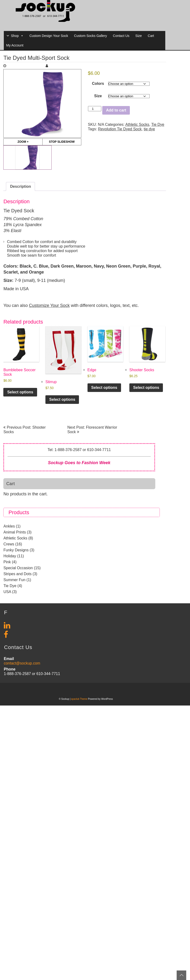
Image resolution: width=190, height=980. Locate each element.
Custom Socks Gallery (90, 36)
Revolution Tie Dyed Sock (120, 129)
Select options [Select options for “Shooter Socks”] (146, 388)
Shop (17, 36)
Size (139, 36)
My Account (15, 45)
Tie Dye (158, 124)
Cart (151, 36)
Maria (55, 66)
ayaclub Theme (80, 699)
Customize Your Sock (49, 305)
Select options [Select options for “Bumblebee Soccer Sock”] (20, 392)
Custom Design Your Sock (49, 36)
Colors (98, 84)
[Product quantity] (95, 109)
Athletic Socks (137, 124)
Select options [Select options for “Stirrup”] (62, 399)
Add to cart (116, 110)
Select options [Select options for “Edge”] (104, 388)
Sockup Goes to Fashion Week (79, 463)
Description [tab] (20, 186)
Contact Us (121, 36)
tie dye (149, 129)
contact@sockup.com (22, 663)
